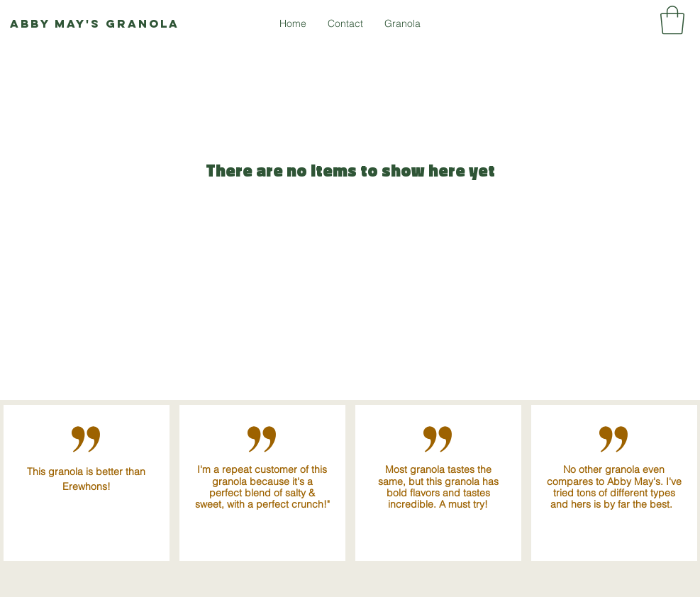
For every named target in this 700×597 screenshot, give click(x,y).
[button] (672, 20)
